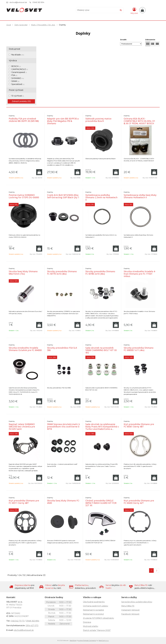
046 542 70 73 (18, 621)
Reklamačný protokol (93, 614)
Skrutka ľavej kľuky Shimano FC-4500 (63, 502)
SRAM (15, 81)
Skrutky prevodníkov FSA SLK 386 (62, 349)
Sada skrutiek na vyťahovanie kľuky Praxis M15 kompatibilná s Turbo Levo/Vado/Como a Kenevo (102, 428)
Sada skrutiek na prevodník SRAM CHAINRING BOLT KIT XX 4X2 (101, 350)
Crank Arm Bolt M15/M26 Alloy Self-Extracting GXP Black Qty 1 (63, 196)
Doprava (87, 622)
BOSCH (16, 66)
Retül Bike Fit (128, 606)
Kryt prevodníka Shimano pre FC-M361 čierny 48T (139, 425)
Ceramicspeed (19, 72)
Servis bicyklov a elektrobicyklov (137, 602)
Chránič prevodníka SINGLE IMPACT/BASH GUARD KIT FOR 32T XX (101, 503)
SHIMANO (18, 78)
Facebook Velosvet (130, 614)
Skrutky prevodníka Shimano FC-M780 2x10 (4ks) (100, 273)
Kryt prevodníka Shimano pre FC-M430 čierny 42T (139, 502)
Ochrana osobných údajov (96, 606)
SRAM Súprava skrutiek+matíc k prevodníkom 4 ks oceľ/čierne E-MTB (64, 427)
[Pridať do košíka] (39, 172)
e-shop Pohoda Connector (87, 640)
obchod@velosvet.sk (18, 2)
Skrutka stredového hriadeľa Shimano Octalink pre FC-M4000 (25, 349)
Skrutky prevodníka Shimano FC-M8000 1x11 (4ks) (139, 349)
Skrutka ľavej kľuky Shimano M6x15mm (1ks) (23, 273)
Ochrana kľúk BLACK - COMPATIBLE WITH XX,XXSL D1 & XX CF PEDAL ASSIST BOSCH (139, 121)
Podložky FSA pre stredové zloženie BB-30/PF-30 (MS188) (24, 120)
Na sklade (18, 55)
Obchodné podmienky (94, 602)
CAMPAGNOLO (20, 69)
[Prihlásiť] (134, 11)
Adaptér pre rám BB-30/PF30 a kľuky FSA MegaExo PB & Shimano (63, 121)
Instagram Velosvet (130, 610)
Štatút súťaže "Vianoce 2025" (97, 630)
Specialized (18, 84)
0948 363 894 (38, 2)
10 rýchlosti (18, 96)
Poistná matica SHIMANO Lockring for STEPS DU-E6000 (24, 196)
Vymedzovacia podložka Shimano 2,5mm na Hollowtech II (101, 197)
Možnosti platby (91, 626)
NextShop (73, 640)
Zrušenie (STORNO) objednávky (99, 618)
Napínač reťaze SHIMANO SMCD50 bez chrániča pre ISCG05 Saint (22, 427)
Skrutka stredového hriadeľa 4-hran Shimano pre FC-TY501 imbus (140, 274)
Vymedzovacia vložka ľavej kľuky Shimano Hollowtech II (140, 196)
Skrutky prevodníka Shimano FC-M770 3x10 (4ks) (62, 273)
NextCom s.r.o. (104, 640)
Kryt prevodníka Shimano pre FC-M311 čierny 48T (24, 502)
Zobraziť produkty (21, 101)
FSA (14, 75)
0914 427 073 (32, 626)
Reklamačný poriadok (93, 610)
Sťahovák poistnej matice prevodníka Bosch (98, 120)
